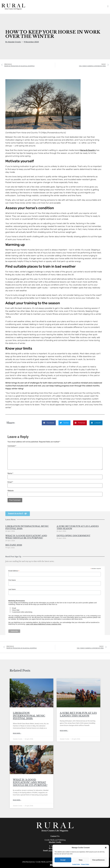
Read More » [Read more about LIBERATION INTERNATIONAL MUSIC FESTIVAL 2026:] (17, 733)
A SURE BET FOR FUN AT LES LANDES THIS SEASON (78, 527)
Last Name (12, 589)
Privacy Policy (85, 864)
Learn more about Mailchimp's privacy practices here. (44, 624)
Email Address (14, 571)
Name (10, 473)
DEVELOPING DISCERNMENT (73, 536)
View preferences (98, 860)
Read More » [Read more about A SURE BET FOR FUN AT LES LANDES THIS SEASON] (64, 731)
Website (11, 491)
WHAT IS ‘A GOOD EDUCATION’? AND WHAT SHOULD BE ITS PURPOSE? (26, 537)
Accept (63, 860)
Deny (81, 860)
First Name (12, 580)
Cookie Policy (76, 864)
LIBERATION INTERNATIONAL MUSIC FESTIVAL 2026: (27, 527)
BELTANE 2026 (14, 545)
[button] (106, 848)
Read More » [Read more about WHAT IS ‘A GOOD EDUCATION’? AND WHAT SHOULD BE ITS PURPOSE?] (17, 800)
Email (10, 482)
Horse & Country (88, 150)
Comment (12, 446)
